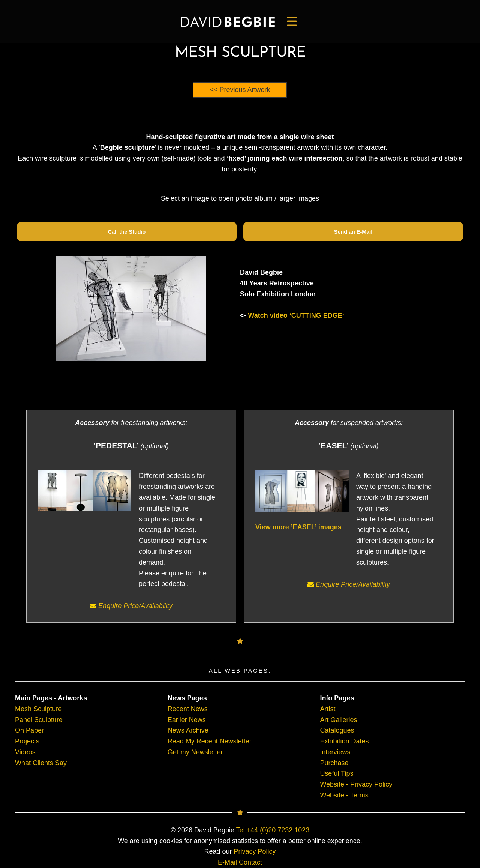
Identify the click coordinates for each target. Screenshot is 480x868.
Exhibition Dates (344, 741)
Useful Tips (337, 773)
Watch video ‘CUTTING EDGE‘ (296, 315)
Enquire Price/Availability (131, 606)
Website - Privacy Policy (356, 784)
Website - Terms (344, 795)
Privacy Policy (255, 851)
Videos (25, 752)
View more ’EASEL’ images (298, 527)
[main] (228, 22)
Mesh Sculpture (38, 709)
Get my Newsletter (195, 752)
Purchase (334, 763)
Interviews (335, 752)
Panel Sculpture (39, 720)
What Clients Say (41, 763)
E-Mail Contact (240, 862)
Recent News (188, 709)
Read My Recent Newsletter (210, 741)
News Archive (188, 730)
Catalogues (337, 730)
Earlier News (187, 720)
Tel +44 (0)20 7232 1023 (273, 830)
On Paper (29, 730)
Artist (328, 709)
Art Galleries (338, 720)
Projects (27, 741)
